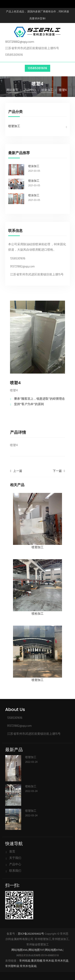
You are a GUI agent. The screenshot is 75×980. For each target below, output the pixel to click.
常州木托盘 (62, 961)
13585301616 (37, 68)
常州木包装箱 (28, 966)
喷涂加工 (34, 166)
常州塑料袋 (12, 966)
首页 (12, 852)
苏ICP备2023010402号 (31, 934)
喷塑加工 (47, 90)
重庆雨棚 (37, 961)
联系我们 (15, 871)
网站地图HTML (54, 950)
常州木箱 (48, 961)
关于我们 (15, 858)
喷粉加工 (31, 786)
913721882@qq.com (20, 42)
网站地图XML (20, 950)
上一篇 (18, 471)
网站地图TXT (36, 950)
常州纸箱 (25, 961)
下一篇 (57, 471)
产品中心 (30, 90)
